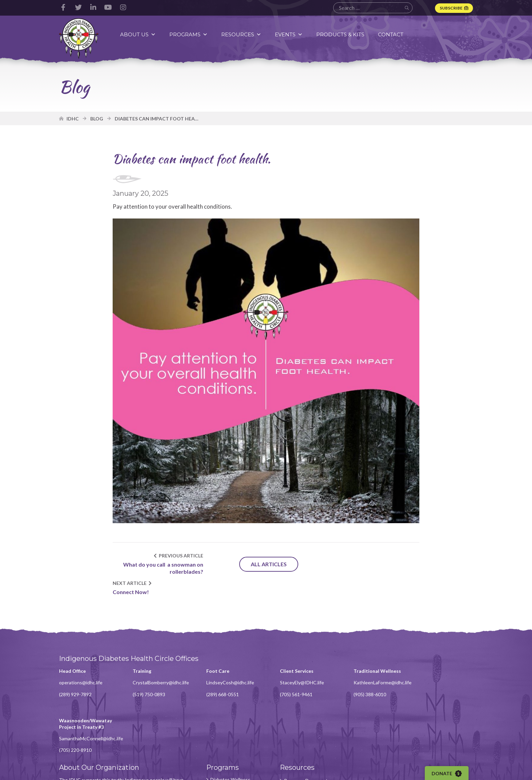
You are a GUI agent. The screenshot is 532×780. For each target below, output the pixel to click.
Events (289, 34)
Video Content (296, 720)
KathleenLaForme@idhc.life (377, 662)
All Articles (266, 564)
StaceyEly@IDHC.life (298, 662)
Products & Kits (341, 34)
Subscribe (451, 8)
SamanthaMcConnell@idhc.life (453, 668)
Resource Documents (303, 710)
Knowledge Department (221, 726)
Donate (447, 774)
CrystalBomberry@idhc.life (159, 662)
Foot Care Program (228, 739)
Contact (391, 34)
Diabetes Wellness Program (228, 712)
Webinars (290, 729)
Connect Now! (349, 567)
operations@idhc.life (81, 662)
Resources (242, 34)
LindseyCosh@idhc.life (228, 662)
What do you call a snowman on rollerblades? (161, 567)
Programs (189, 34)
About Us (138, 34)
